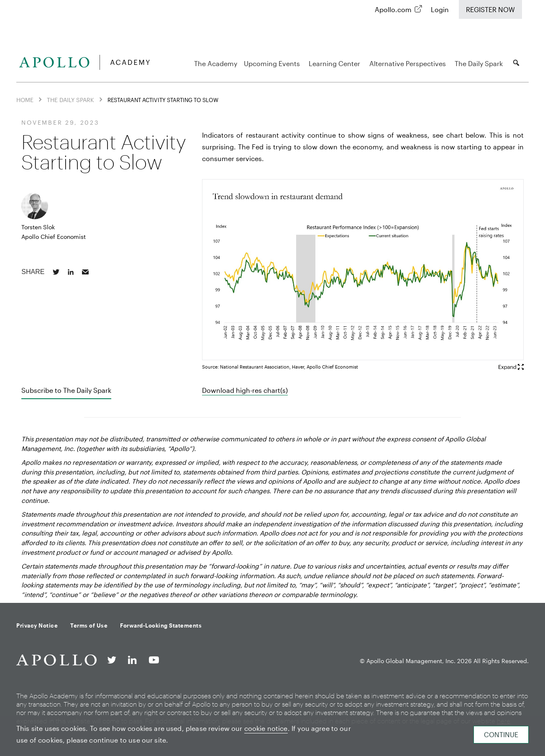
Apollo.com (393, 9)
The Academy (216, 63)
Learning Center (336, 63)
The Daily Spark (480, 63)
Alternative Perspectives (409, 63)
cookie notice (266, 728)
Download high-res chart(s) (245, 390)
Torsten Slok (38, 227)
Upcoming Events (273, 63)
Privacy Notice (37, 625)
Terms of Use (89, 625)
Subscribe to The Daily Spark (66, 390)
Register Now (490, 9)
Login (440, 9)
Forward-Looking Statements (161, 625)
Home (25, 100)
